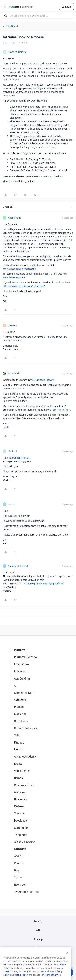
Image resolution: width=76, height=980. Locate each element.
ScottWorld (14, 373)
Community (21, 828)
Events (18, 764)
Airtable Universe (24, 842)
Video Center (22, 771)
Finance (19, 743)
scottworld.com (61, 410)
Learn (18, 749)
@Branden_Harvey (44, 380)
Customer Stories (25, 785)
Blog (17, 870)
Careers (19, 863)
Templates (20, 835)
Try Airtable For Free (26, 892)
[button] (4, 7)
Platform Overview (25, 657)
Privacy (38, 948)
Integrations (22, 664)
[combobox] (38, 16)
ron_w (11, 504)
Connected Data (24, 693)
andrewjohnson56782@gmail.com (45, 583)
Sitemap (38, 939)
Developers (21, 821)
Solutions (20, 700)
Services (19, 813)
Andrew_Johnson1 (18, 566)
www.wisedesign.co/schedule (19, 269)
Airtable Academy (25, 756)
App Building (22, 678)
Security (38, 921)
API (38, 930)
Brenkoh (12, 325)
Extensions (21, 671)
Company (20, 849)
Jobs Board (12, 26)
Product (19, 707)
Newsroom (21, 885)
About (18, 856)
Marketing (20, 714)
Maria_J (12, 451)
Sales (17, 735)
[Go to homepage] (21, 7)
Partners (19, 806)
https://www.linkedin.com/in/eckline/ (24, 286)
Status (18, 877)
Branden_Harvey (17, 52)
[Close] (67, 959)
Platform (20, 650)
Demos (18, 778)
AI (15, 686)
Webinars (20, 792)
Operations (21, 721)
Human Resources (25, 728)
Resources (21, 799)
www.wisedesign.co (14, 277)
